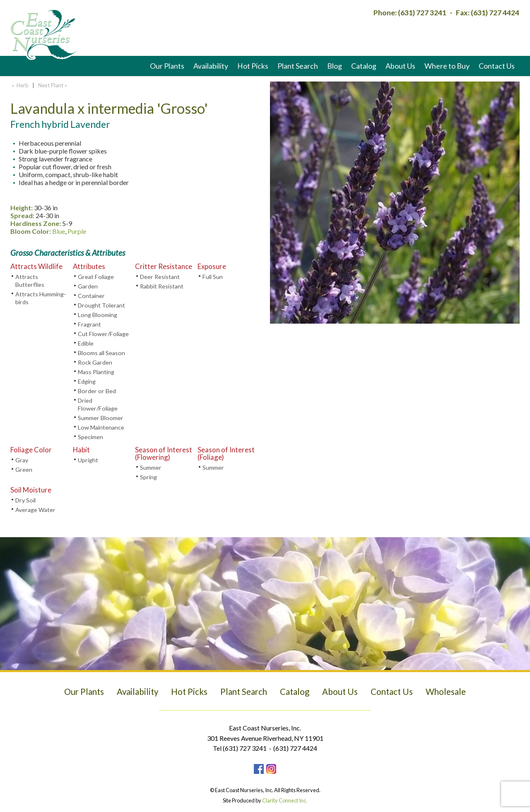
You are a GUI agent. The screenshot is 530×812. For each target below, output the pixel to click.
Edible (86, 343)
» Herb (19, 85)
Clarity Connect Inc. (285, 800)
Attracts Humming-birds (41, 298)
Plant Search (298, 66)
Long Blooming (98, 315)
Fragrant (89, 324)
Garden (88, 286)
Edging (87, 381)
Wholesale (446, 692)
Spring (148, 477)
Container (91, 296)
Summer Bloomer (101, 418)
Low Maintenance (101, 427)
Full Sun (213, 277)
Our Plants (167, 66)
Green (24, 470)
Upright (88, 460)
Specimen (90, 437)
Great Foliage (96, 277)
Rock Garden (95, 362)
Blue (59, 231)
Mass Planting (96, 372)
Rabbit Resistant (162, 286)
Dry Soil (25, 500)
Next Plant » (53, 85)
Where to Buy (447, 66)
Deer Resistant (160, 277)
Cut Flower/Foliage (103, 334)
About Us (400, 66)
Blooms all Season (101, 353)
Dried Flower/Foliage (98, 404)
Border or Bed (97, 391)
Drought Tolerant (101, 305)
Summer (151, 467)
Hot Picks (253, 66)
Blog (335, 66)
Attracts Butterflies (30, 281)
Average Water (35, 510)
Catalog (364, 66)
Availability (211, 66)
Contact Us (497, 66)
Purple (77, 231)
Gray (22, 460)
